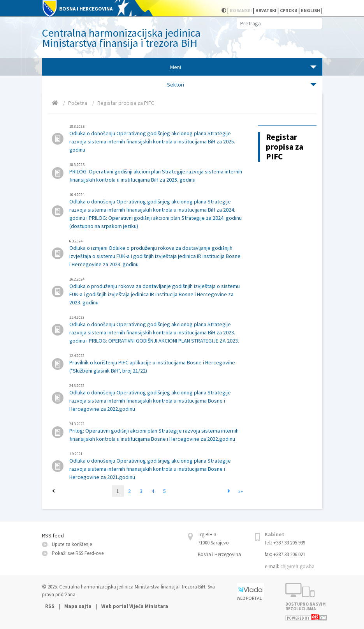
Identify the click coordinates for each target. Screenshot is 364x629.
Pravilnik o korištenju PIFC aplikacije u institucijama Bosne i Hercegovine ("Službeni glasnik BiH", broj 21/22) (156, 363)
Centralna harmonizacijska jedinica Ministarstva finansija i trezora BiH (121, 38)
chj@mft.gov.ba (297, 566)
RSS (50, 606)
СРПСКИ (289, 10)
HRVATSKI (266, 10)
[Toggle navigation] (182, 67)
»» (241, 491)
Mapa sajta (78, 606)
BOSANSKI (241, 10)
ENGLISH (310, 10)
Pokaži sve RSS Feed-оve (78, 553)
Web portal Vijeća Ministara (135, 606)
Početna (78, 103)
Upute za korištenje (72, 544)
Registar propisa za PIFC (126, 103)
